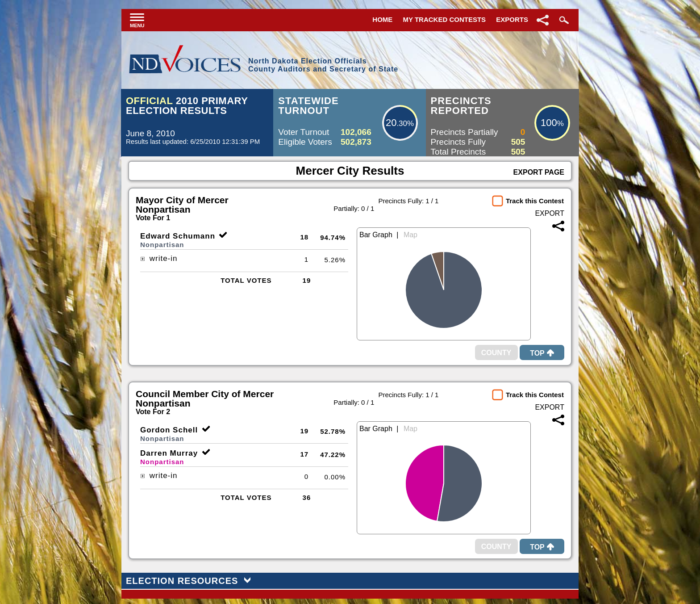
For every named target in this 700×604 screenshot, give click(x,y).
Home (382, 19)
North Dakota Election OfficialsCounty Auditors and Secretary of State (323, 65)
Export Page (539, 172)
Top (542, 353)
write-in (159, 258)
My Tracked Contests (445, 19)
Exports (512, 19)
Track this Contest (535, 201)
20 (391, 123)
